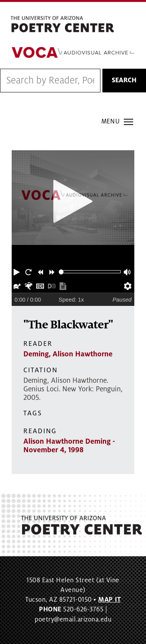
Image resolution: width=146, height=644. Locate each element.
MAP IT (109, 600)
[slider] (61, 272)
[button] (18, 272)
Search (124, 80)
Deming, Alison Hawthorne (68, 354)
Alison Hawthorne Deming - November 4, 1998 (69, 446)
